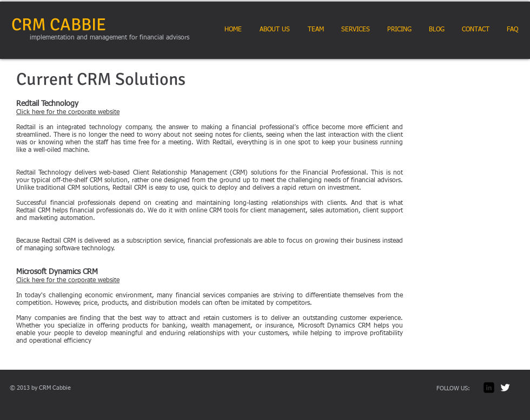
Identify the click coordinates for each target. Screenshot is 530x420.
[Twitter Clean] (505, 388)
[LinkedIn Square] (489, 388)
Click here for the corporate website (68, 112)
